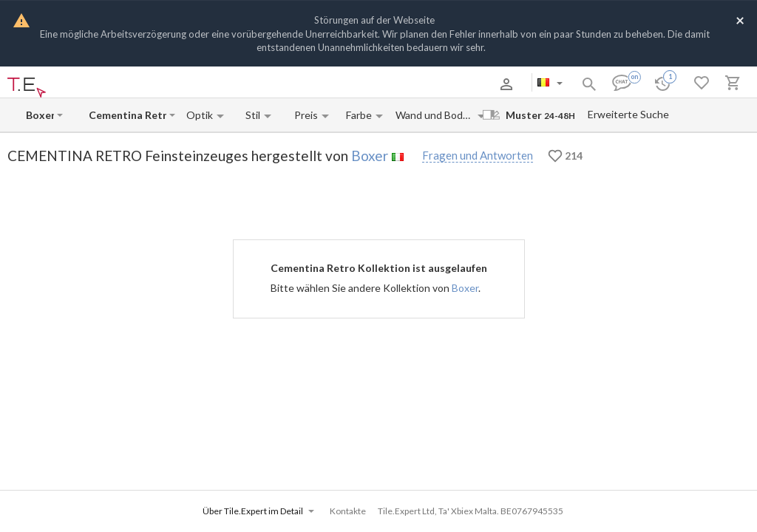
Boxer (370, 156)
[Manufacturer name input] (40, 115)
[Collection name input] (128, 115)
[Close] (740, 20)
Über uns (88, 84)
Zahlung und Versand (156, 84)
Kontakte (223, 84)
